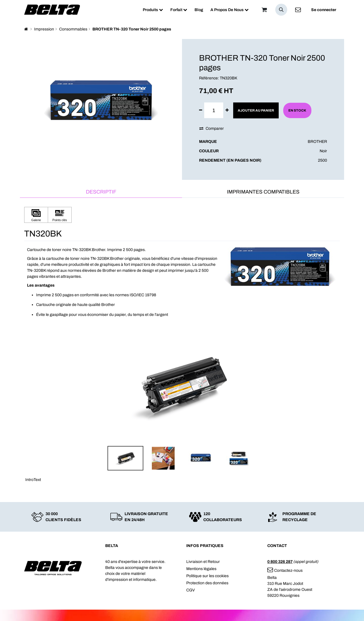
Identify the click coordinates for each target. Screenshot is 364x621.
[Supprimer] (201, 110)
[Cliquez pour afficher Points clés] (60, 215)
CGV (191, 590)
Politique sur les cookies (207, 576)
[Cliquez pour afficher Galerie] (36, 215)
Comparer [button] (212, 128)
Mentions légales (201, 569)
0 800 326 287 (280, 562)
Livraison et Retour (203, 562)
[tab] (101, 192)
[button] (281, 10)
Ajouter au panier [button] (256, 110)
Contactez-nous (285, 570)
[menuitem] (153, 10)
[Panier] (264, 10)
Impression (44, 29)
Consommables (73, 29)
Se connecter (324, 10)
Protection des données (207, 583)
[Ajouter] (227, 110)
